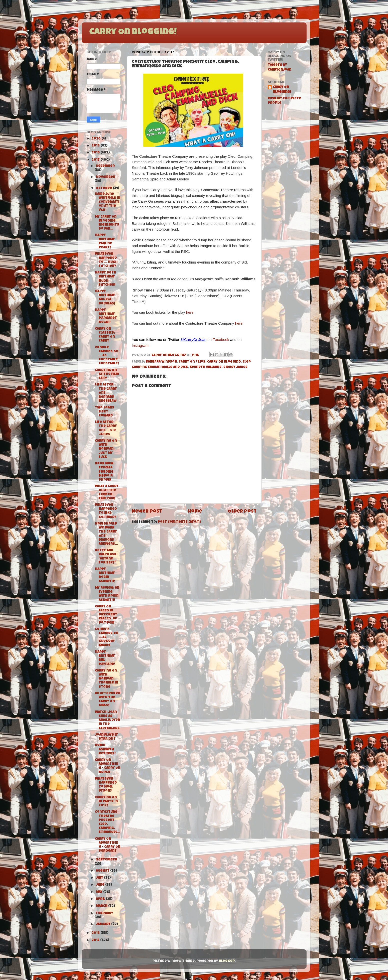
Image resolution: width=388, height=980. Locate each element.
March (102, 906)
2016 (96, 933)
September (107, 860)
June (101, 885)
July (100, 878)
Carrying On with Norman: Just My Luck (106, 449)
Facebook (221, 340)
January (104, 924)
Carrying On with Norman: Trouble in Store (106, 679)
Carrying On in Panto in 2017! (106, 802)
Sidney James (235, 367)
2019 (96, 146)
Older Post (242, 512)
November (106, 177)
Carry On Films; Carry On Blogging (210, 362)
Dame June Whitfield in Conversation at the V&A (108, 202)
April (101, 899)
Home (195, 512)
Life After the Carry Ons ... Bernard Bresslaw (106, 393)
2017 (96, 160)
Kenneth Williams (206, 367)
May (100, 892)
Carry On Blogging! (133, 32)
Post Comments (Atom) (179, 522)
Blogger (227, 961)
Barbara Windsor (161, 362)
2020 (97, 139)
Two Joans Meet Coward (105, 412)
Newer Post (147, 512)
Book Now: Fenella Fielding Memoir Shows (105, 472)
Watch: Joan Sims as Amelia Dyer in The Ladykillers (107, 720)
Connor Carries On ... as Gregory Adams (107, 638)
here (190, 312)
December (105, 166)
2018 (96, 153)
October (104, 189)
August (103, 871)
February (105, 913)
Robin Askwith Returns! (105, 750)
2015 (96, 940)
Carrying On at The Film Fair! (107, 374)
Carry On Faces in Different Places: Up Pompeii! (106, 615)
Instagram (140, 346)
